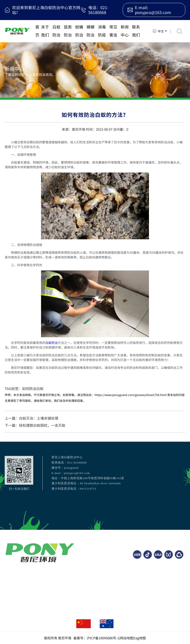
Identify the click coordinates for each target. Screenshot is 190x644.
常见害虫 (113, 31)
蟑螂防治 (91, 31)
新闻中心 (125, 31)
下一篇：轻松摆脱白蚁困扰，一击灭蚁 (35, 425)
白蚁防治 (56, 31)
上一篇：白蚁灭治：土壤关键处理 (31, 418)
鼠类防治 (68, 31)
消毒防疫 (102, 31)
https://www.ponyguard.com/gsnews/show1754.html (131, 395)
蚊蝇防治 (79, 31)
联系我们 (136, 31)
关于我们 (45, 31)
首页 (37, 31)
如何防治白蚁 (33, 388)
